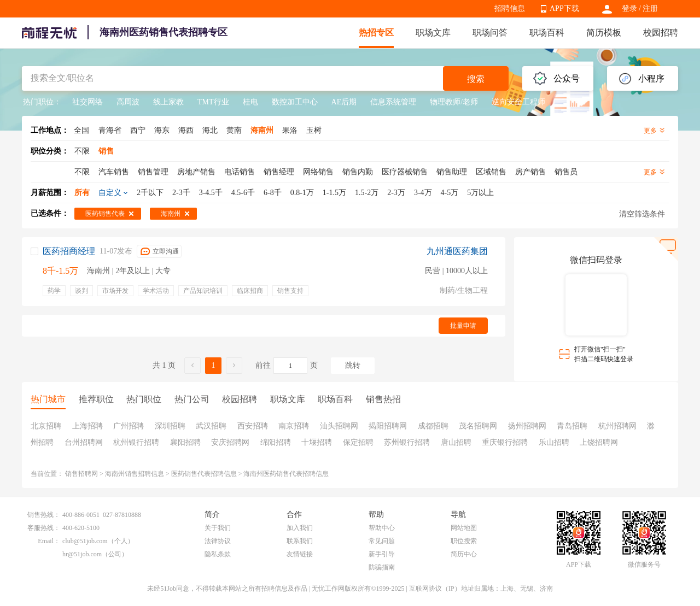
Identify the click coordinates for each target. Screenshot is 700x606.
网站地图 (464, 528)
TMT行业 (213, 102)
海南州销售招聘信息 (135, 474)
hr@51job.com (82, 554)
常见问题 (382, 541)
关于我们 (218, 528)
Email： (49, 541)
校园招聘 (661, 33)
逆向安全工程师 (518, 102)
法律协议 (218, 541)
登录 (629, 8)
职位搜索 (464, 541)
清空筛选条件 (642, 214)
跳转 (353, 365)
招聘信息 (510, 8)
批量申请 (463, 326)
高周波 (128, 102)
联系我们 (300, 541)
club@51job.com (85, 541)
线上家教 (168, 102)
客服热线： (44, 528)
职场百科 (547, 33)
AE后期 (344, 102)
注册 (650, 8)
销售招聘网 (81, 474)
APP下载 (564, 8)
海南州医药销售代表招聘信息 (286, 474)
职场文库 (433, 33)
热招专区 (376, 33)
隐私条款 (218, 554)
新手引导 (382, 554)
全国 (81, 130)
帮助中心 (382, 528)
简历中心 (464, 554)
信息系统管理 (393, 102)
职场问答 (490, 33)
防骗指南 (382, 567)
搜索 (476, 79)
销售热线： (44, 515)
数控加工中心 (295, 102)
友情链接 (300, 554)
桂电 (250, 102)
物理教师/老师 (454, 102)
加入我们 (300, 528)
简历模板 (604, 33)
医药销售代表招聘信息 (204, 474)
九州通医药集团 (457, 251)
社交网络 (87, 102)
